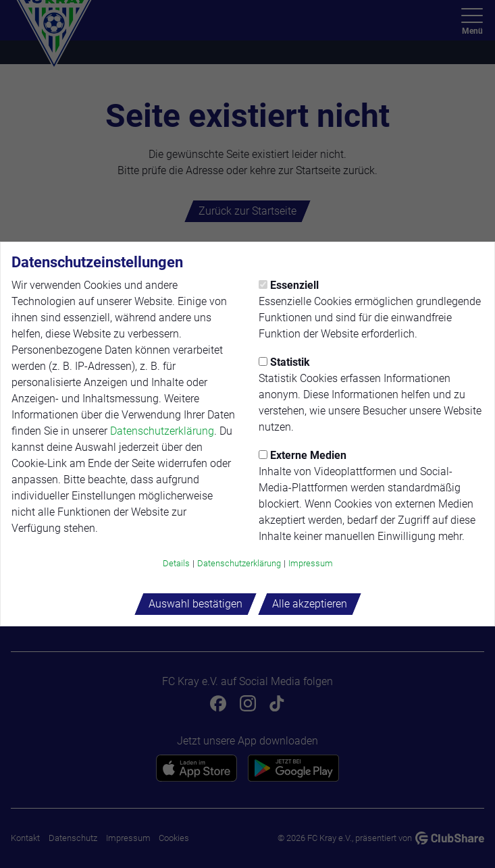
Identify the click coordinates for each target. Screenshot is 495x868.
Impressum (311, 563)
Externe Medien (303, 455)
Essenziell (289, 285)
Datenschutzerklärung (162, 431)
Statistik (284, 362)
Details (176, 563)
